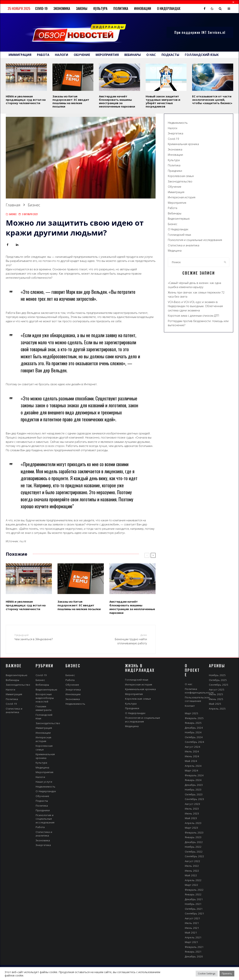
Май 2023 (191, 818)
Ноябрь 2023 (193, 790)
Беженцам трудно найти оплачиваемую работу (123, 639)
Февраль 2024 (194, 775)
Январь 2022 (193, 894)
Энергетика (176, 133)
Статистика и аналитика (184, 245)
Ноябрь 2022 (193, 847)
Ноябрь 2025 (217, 675)
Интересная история (182, 197)
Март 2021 (191, 942)
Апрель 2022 (193, 880)
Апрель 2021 (193, 937)
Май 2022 (191, 875)
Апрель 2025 (217, 709)
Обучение (82, 55)
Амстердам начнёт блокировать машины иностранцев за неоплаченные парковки (117, 101)
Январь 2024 (193, 780)
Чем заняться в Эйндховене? (39, 637)
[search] (225, 262)
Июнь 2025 (216, 699)
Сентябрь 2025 (219, 685)
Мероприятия (107, 55)
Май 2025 (215, 704)
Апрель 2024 (193, 766)
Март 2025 (191, 713)
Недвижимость (178, 123)
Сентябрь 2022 (194, 856)
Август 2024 (193, 747)
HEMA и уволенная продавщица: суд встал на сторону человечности (26, 100)
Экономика (62, 8)
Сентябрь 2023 (194, 799)
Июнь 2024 (192, 756)
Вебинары (133, 55)
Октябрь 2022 (194, 852)
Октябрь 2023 (194, 794)
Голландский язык (202, 55)
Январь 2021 (193, 952)
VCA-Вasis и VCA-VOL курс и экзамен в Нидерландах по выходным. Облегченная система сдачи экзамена (195, 306)
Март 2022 (191, 885)
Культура (100, 8)
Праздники (175, 171)
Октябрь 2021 (194, 909)
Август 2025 (217, 690)
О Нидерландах (169, 8)
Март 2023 (191, 828)
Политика (121, 8)
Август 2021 (193, 918)
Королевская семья (181, 176)
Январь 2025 (193, 723)
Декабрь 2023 (194, 785)
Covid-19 (41, 8)
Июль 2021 (192, 923)
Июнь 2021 (192, 928)
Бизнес (13, 214)
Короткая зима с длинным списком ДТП (193, 316)
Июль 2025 (216, 694)
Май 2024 (191, 761)
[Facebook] (205, 9)
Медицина (175, 250)
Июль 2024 (192, 751)
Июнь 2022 (192, 871)
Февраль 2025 (194, 718)
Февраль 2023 (194, 833)
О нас (151, 55)
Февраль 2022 (194, 890)
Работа (43, 55)
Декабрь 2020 (194, 956)
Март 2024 (191, 770)
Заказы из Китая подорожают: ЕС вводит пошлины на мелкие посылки (71, 101)
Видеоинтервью (179, 219)
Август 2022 (193, 861)
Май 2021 (191, 933)
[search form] (195, 262)
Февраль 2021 (194, 947)
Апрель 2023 (193, 823)
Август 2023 (193, 804)
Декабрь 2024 (194, 728)
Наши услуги (44, 782)
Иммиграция (20, 55)
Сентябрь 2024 (194, 742)
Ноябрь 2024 (193, 732)
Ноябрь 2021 (193, 904)
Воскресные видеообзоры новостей (45, 698)
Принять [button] (227, 973)
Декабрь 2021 (194, 899)
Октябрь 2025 (218, 680)
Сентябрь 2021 (194, 913)
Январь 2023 (193, 837)
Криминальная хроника (183, 144)
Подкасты (170, 55)
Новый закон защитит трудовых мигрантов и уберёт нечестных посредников (163, 101)
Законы (82, 8)
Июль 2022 (192, 866)
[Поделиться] (8, 245)
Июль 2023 (192, 809)
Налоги (62, 55)
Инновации (143, 8)
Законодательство (180, 181)
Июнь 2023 (192, 813)
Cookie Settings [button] (207, 973)
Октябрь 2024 (194, 737)
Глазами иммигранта (44, 708)
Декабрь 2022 (194, 842)
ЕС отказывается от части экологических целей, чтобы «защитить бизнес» (212, 100)
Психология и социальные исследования (195, 240)
